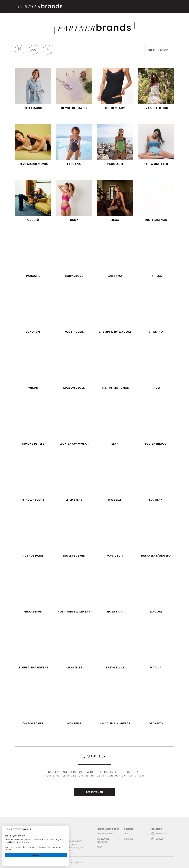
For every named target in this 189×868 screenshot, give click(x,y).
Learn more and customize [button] (36, 861)
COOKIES (128, 839)
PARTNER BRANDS (106, 834)
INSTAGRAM (162, 834)
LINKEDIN (160, 839)
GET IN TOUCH (94, 792)
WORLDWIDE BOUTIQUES (103, 840)
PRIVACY (128, 834)
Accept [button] (36, 855)
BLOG (100, 847)
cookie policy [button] (25, 842)
